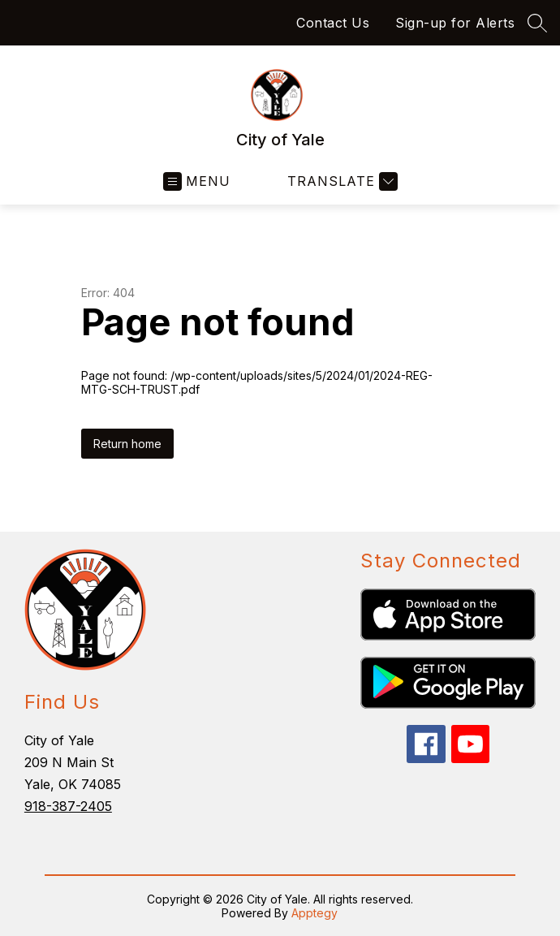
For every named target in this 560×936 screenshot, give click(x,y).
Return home (127, 444)
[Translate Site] (340, 181)
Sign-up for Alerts (455, 23)
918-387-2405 (68, 806)
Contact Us (333, 23)
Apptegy (314, 913)
